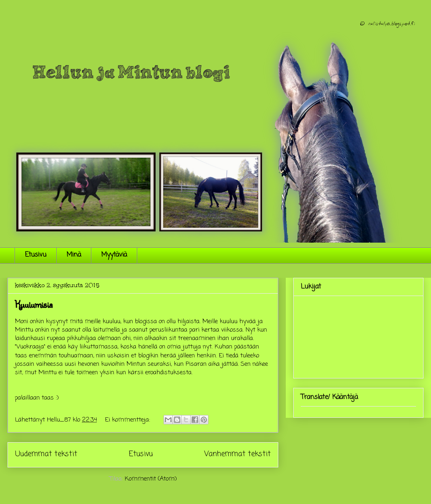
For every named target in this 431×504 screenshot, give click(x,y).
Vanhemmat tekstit (238, 454)
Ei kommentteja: (128, 420)
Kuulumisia (34, 304)
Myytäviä (114, 255)
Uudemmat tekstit (46, 454)
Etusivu (36, 255)
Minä (74, 255)
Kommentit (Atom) (151, 479)
